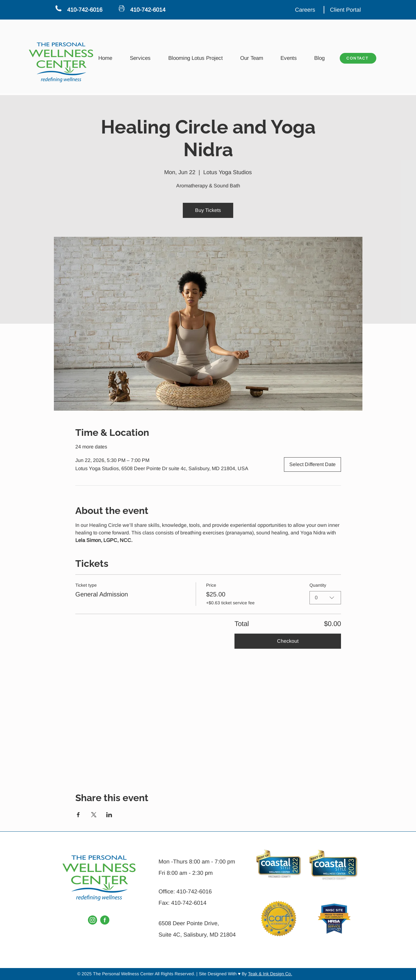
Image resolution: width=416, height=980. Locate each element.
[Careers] (306, 10)
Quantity (318, 585)
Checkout (288, 641)
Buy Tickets (208, 210)
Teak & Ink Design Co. (270, 974)
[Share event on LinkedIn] (109, 815)
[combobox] (325, 598)
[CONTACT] (358, 58)
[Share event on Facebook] (78, 815)
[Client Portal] (346, 10)
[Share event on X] (94, 815)
